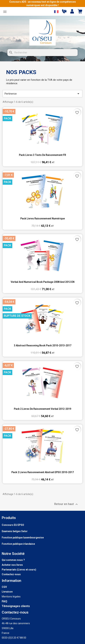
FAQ (4, 601)
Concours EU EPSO (13, 525)
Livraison (7, 592)
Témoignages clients (16, 606)
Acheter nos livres (12, 565)
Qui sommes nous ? (13, 560)
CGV (4, 587)
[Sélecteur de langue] (56, 12)
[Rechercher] (42, 53)
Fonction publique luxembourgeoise (23, 538)
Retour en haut (66, 504)
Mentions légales (11, 597)
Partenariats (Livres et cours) (19, 570)
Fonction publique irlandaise (18, 544)
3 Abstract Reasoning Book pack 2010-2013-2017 (43, 345)
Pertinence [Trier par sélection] (42, 94)
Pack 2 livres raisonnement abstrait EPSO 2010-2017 (43, 472)
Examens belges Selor (15, 531)
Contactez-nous (11, 574)
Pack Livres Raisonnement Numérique (43, 219)
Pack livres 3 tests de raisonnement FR (42, 155)
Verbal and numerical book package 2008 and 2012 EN (43, 282)
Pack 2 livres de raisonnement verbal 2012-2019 (42, 409)
